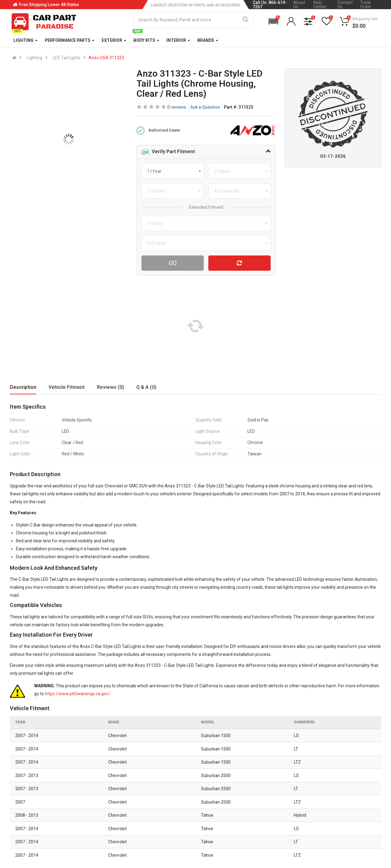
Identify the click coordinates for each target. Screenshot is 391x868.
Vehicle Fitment (67, 387)
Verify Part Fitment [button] (168, 152)
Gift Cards (242, 816)
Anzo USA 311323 (106, 58)
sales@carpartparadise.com (50, 796)
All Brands (242, 765)
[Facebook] (301, 829)
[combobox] (173, 171)
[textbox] (156, 171)
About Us (299, 5)
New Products (246, 778)
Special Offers (246, 791)
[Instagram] (317, 829)
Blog (173, 778)
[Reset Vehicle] (239, 263)
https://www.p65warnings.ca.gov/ (77, 694)
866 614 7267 (35, 780)
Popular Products (249, 804)
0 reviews (177, 107)
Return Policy (118, 804)
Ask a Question (205, 107)
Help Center (320, 5)
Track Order (366, 5)
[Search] (245, 20)
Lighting (35, 58)
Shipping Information (126, 791)
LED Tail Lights (67, 58)
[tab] (206, 152)
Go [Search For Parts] (173, 263)
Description (23, 387)
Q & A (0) (146, 387)
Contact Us (345, 5)
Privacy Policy (182, 791)
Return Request (121, 816)
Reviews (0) (110, 387)
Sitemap (177, 816)
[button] (273, 21)
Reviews (177, 804)
